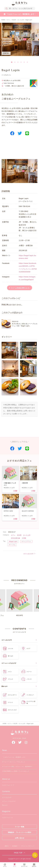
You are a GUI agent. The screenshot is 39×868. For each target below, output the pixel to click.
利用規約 (15, 846)
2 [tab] (15, 62)
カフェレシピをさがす (9, 801)
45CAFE (19, 603)
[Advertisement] (19, 149)
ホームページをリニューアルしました (14, 762)
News (4, 750)
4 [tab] (21, 62)
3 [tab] (18, 62)
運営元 (7, 846)
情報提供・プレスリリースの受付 (19, 832)
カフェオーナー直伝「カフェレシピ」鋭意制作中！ (18, 766)
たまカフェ (20, 734)
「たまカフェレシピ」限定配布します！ (21, 14)
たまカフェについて (8, 785)
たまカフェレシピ (7, 817)
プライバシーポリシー (28, 846)
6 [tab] (27, 62)
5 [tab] (24, 62)
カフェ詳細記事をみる (20, 288)
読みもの (5, 805)
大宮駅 (15, 491)
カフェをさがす (29, 554)
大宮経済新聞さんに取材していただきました (16, 771)
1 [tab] (12, 62)
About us (6, 779)
